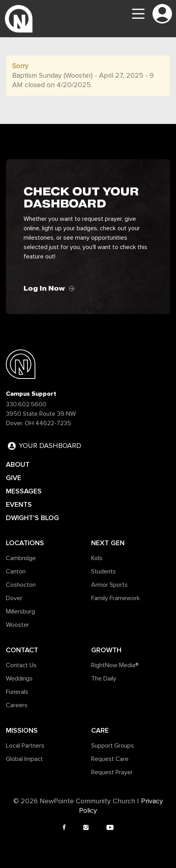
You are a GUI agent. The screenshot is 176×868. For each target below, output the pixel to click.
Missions (22, 730)
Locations (25, 543)
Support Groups (113, 746)
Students (104, 571)
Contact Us (21, 665)
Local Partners (25, 746)
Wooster (17, 625)
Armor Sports (109, 585)
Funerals (17, 692)
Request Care (110, 759)
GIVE (14, 478)
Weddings (19, 679)
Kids (97, 558)
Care (100, 730)
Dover (14, 598)
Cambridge (21, 558)
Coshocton (21, 585)
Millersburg (20, 611)
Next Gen (108, 543)
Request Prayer (112, 772)
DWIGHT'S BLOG (32, 518)
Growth (106, 650)
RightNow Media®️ (115, 665)
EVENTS (19, 504)
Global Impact (24, 759)
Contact (22, 650)
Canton (16, 571)
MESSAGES (24, 491)
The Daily (104, 679)
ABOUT (18, 464)
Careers (17, 705)
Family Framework (115, 598)
